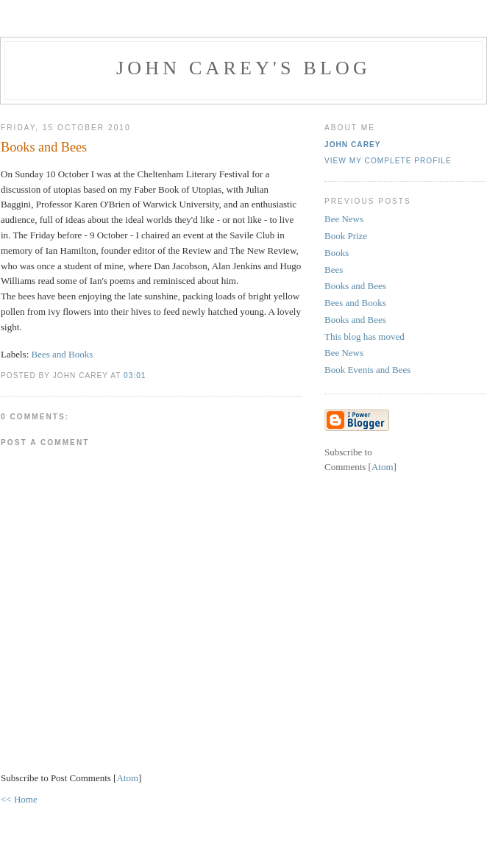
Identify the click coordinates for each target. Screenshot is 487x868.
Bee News (344, 219)
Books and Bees (355, 286)
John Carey (353, 145)
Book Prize (346, 236)
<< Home (19, 799)
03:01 (135, 376)
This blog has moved (365, 337)
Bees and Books (63, 354)
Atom (127, 778)
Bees (334, 270)
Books (337, 253)
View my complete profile (388, 161)
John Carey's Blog (243, 68)
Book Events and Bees (367, 370)
